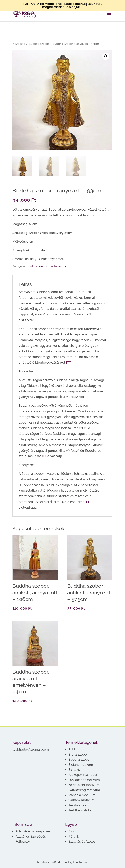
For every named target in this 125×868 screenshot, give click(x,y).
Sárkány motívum (81, 800)
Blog (72, 831)
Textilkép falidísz (81, 810)
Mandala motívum (82, 795)
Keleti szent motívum (84, 785)
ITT (68, 362)
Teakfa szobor (57, 266)
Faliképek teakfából (83, 775)
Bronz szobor (78, 754)
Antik (72, 749)
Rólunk (74, 836)
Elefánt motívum (81, 765)
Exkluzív (75, 770)
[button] (106, 56)
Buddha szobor (39, 44)
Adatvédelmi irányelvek (33, 831)
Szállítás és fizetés (82, 842)
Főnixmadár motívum (84, 780)
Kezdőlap (19, 44)
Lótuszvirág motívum (84, 790)
